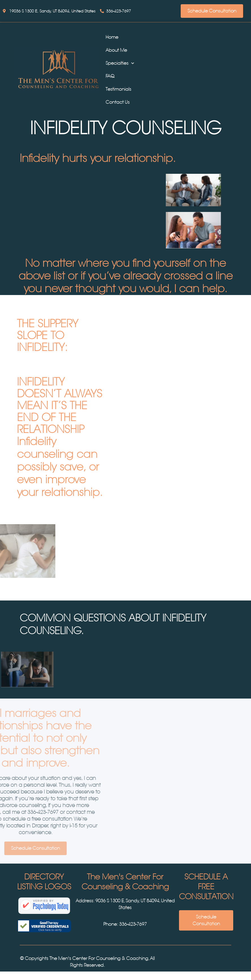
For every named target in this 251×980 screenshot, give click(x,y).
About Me (116, 50)
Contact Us (118, 102)
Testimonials (118, 89)
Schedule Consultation (212, 11)
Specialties (120, 63)
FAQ (110, 76)
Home (112, 37)
